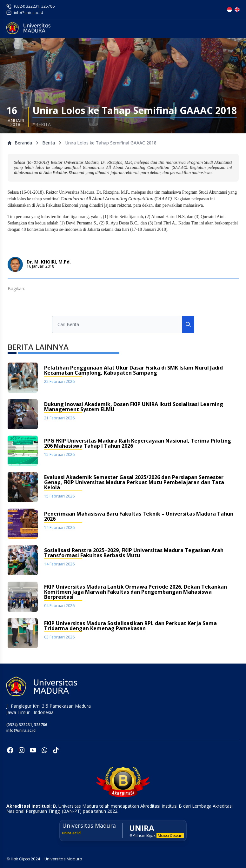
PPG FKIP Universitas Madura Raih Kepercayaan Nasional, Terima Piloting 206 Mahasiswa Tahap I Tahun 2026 (138, 444)
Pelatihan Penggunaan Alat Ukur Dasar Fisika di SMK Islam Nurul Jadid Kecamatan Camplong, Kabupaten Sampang (133, 371)
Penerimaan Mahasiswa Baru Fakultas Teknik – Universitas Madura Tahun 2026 (139, 517)
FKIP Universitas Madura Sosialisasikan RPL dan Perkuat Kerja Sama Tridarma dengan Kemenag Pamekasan (130, 626)
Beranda (20, 143)
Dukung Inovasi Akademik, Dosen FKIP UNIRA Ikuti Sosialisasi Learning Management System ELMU (134, 407)
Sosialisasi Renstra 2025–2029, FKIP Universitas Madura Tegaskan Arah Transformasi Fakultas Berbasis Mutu (134, 553)
